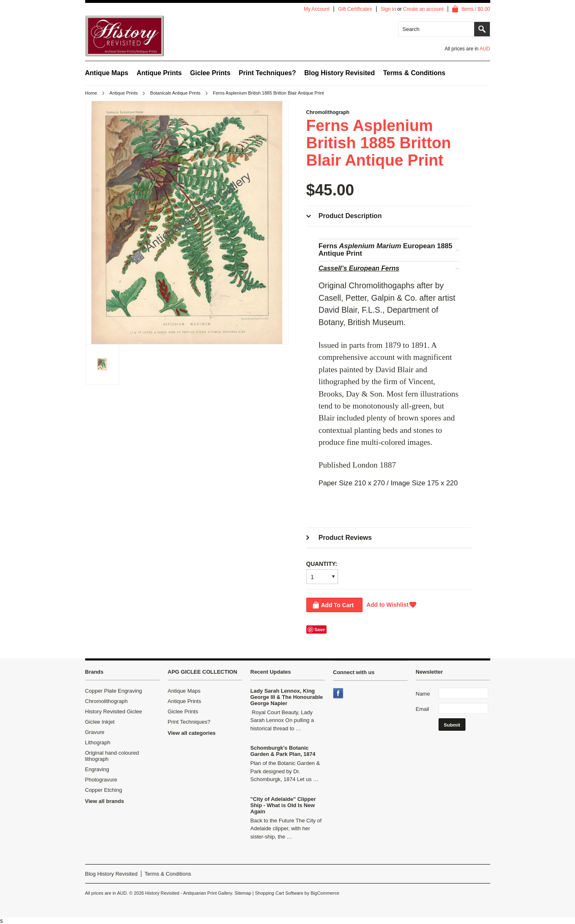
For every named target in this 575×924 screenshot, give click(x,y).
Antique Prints (159, 73)
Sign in (388, 9)
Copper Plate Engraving (114, 691)
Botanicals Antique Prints (175, 93)
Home (91, 93)
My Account (317, 9)
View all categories (192, 733)
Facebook (339, 694)
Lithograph (98, 742)
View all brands (105, 801)
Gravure (95, 732)
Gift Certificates (355, 9)
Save (320, 629)
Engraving (97, 769)
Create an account (423, 9)
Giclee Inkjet (100, 722)
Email (423, 709)
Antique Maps (107, 73)
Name (423, 694)
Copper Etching (104, 790)
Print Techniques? (267, 73)
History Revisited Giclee (114, 711)
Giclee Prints (210, 73)
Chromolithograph (106, 701)
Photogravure (101, 780)
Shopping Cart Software (279, 893)
